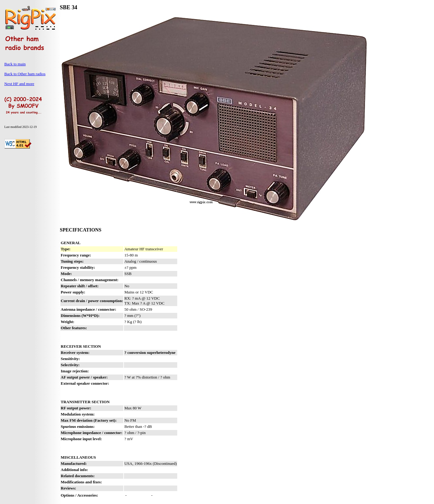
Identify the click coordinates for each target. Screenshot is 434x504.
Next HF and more (19, 84)
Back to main (15, 64)
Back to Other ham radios (25, 74)
